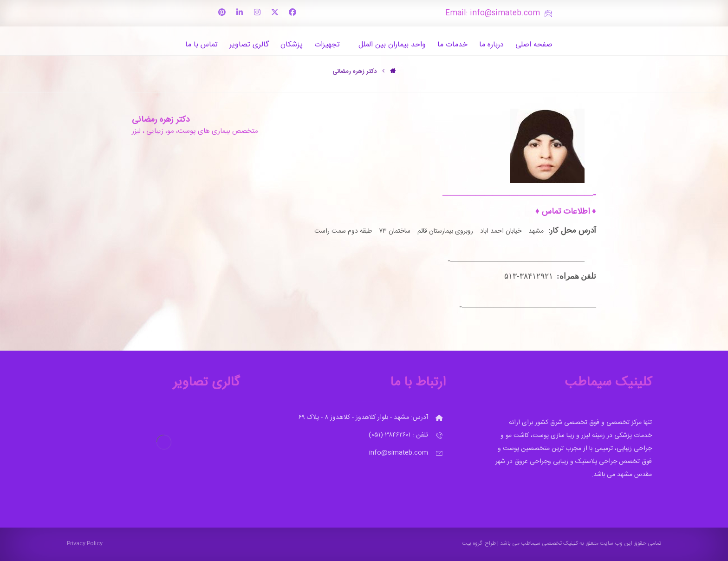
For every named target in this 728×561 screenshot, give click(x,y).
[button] (292, 12)
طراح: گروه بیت (479, 543)
